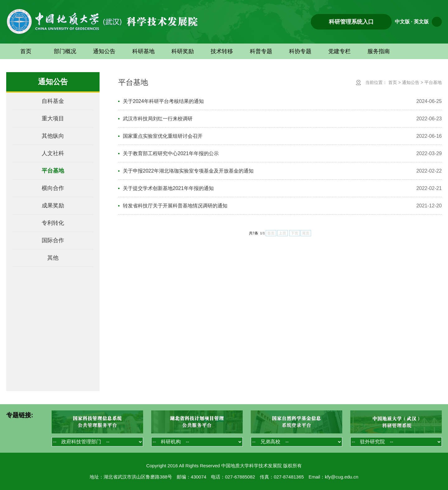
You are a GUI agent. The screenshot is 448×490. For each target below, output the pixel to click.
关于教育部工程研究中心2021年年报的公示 (171, 153)
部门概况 (65, 51)
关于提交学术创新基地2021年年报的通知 (168, 188)
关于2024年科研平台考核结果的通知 (163, 101)
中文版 (402, 22)
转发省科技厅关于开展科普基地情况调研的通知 (175, 206)
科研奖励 (183, 51)
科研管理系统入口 (351, 22)
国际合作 (53, 240)
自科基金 (53, 101)
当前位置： (376, 82)
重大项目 (53, 118)
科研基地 (143, 51)
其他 (53, 258)
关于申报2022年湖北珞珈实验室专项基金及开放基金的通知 (188, 171)
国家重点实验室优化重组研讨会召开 (163, 136)
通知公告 (104, 51)
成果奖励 (53, 206)
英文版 (421, 22)
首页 (26, 51)
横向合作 (53, 188)
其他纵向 (53, 136)
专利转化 (53, 223)
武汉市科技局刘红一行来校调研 (158, 119)
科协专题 (300, 51)
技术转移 (222, 51)
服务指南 (379, 51)
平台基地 (53, 171)
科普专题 (261, 51)
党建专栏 (339, 51)
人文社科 (53, 153)
